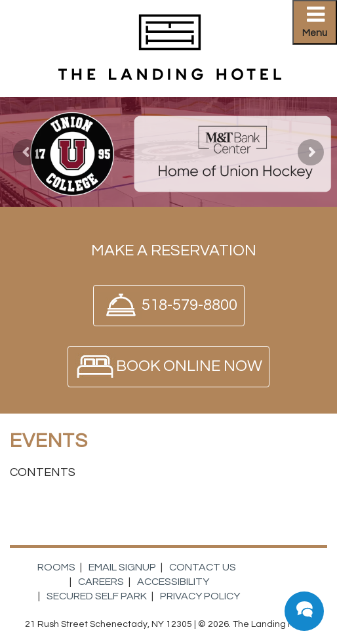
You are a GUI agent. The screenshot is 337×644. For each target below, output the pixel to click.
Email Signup (122, 567)
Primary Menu (320, 26)
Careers (101, 582)
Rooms (56, 567)
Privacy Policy (200, 596)
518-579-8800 (189, 305)
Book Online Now (189, 366)
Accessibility (173, 582)
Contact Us (203, 567)
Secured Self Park (97, 596)
